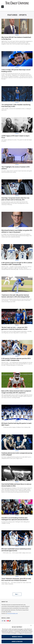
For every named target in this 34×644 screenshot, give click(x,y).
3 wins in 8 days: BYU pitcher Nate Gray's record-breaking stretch (16, 70)
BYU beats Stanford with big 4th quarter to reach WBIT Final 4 (16, 430)
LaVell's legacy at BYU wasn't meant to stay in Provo (15, 137)
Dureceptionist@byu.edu (13, 623)
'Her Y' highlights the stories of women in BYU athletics (17, 168)
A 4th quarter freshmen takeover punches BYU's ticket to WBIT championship (17, 363)
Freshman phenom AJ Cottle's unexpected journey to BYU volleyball (17, 459)
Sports (17, 35)
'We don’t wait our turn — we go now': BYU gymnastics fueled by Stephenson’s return (17, 332)
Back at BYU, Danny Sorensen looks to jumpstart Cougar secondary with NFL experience (15, 396)
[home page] (17, 4)
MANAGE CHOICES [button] (17, 637)
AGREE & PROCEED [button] (17, 641)
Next (17, 603)
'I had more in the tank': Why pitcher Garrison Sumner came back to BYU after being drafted (16, 299)
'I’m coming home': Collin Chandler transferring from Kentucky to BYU (14, 105)
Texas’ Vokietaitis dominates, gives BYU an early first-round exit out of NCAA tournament (17, 588)
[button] (31, 625)
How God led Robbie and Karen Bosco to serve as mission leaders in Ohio (16, 490)
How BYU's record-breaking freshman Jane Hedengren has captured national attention (17, 525)
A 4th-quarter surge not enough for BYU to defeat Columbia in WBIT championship (17, 265)
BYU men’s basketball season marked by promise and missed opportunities (16, 557)
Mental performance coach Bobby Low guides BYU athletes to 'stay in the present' (16, 232)
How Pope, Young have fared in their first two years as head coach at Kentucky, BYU (17, 199)
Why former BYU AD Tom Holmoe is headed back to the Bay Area (14, 38)
